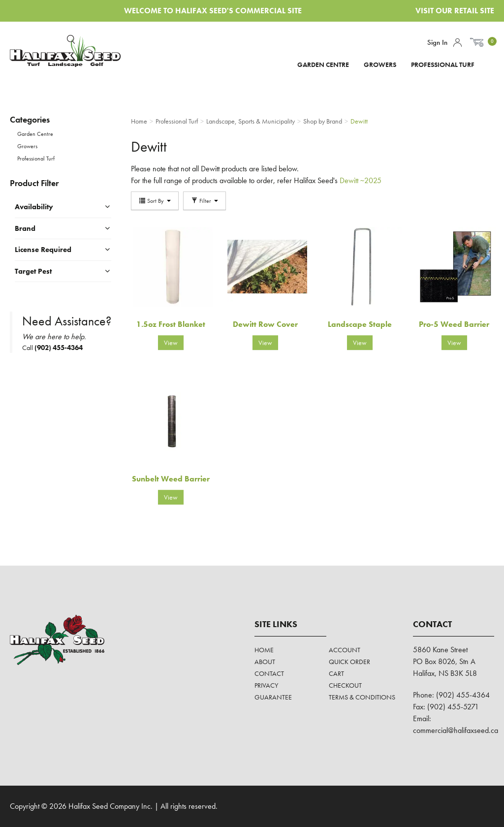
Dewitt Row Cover (265, 324)
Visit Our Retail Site (455, 11)
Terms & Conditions (362, 697)
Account (457, 43)
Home (264, 650)
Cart (336, 673)
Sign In (437, 42)
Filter (205, 201)
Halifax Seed (65, 54)
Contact (269, 673)
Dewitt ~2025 (361, 180)
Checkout (345, 685)
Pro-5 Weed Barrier (454, 324)
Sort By (155, 201)
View (171, 343)
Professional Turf (443, 64)
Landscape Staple (360, 324)
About (265, 662)
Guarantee (273, 697)
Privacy (266, 685)
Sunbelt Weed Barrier (171, 479)
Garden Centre (323, 64)
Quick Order (349, 662)
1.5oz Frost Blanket (171, 324)
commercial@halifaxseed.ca (456, 730)
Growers (380, 64)
